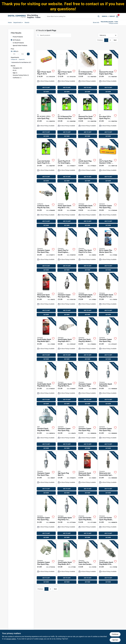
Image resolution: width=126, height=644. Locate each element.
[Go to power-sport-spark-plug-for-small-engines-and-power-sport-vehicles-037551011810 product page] (67, 206)
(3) (21, 75)
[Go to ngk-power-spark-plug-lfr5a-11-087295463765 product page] (67, 72)
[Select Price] (28, 54)
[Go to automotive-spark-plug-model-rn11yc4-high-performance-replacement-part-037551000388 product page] (108, 384)
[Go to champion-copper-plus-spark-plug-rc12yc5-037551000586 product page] (46, 518)
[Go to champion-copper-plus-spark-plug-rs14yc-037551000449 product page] (108, 429)
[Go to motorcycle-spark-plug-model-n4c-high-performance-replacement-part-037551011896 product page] (87, 473)
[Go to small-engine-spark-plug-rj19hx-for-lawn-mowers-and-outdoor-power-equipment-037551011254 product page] (67, 384)
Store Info (96, 23)
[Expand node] (11, 62)
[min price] (14, 54)
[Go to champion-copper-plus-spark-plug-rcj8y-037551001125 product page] (108, 340)
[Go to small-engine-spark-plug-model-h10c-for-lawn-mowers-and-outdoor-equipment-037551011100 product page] (108, 562)
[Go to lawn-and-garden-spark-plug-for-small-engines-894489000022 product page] (46, 161)
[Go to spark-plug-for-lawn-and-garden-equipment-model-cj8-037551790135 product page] (87, 562)
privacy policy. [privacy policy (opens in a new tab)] (11, 639)
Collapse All (14, 59)
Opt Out (115, 640)
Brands (27, 23)
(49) (17, 68)
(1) (17, 78)
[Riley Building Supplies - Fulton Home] (17, 16)
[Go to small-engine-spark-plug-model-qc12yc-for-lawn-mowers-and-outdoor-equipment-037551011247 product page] (46, 384)
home (10, 23)
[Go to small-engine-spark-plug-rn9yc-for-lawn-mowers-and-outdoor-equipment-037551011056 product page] (67, 518)
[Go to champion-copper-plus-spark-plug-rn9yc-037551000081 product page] (46, 473)
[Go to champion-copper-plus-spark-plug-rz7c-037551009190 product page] (46, 250)
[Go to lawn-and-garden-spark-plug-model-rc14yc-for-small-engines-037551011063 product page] (87, 518)
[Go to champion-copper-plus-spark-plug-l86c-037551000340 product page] (87, 384)
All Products (17, 40)
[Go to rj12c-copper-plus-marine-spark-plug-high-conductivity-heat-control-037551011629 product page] (108, 250)
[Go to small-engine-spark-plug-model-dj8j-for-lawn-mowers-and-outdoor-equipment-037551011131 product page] (87, 295)
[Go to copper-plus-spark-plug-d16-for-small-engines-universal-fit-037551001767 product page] (87, 250)
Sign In (104, 16)
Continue (115, 634)
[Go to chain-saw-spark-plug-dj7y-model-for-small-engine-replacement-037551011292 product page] (87, 340)
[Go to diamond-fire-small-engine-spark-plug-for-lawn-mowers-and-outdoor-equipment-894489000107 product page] (87, 72)
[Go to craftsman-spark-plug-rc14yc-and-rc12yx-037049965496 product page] (46, 206)
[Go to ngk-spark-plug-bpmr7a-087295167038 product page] (67, 473)
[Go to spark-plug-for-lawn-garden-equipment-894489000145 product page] (46, 117)
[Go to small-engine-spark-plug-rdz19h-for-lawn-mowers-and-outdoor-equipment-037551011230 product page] (87, 206)
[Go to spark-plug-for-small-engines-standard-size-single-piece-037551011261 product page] (67, 250)
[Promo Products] (12, 37)
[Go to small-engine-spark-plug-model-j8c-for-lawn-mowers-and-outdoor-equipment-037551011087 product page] (67, 562)
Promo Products (18, 37)
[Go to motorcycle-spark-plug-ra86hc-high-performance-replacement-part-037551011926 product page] (46, 295)
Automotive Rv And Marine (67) (22, 62)
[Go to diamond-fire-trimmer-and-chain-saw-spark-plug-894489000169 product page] (67, 117)
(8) (15, 70)
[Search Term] (73, 16)
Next (115, 40)
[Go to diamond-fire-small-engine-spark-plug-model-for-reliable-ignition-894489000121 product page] (108, 72)
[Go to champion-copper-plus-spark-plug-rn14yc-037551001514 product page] (87, 429)
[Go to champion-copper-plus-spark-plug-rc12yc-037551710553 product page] (46, 562)
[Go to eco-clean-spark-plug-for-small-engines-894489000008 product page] (108, 117)
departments (17, 23)
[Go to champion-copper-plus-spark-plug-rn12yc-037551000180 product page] (67, 429)
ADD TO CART (46, 88)
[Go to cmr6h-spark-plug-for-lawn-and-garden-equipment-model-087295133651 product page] (87, 161)
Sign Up (112, 16)
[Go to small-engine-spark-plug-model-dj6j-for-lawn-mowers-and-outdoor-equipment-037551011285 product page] (46, 340)
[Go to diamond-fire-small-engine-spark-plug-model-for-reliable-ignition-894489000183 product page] (87, 117)
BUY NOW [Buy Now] (46, 92)
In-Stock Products (18, 43)
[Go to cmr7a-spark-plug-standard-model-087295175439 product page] (108, 161)
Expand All (22, 59)
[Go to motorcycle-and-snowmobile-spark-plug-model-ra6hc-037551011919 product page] (108, 473)
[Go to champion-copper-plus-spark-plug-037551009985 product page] (108, 206)
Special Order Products (20, 46)
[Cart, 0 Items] (117, 16)
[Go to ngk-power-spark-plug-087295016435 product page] (46, 72)
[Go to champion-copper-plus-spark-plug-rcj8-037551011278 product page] (67, 295)
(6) (15, 73)
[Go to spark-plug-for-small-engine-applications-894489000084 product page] (67, 161)
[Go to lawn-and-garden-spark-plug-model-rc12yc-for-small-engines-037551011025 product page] (108, 518)
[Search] (99, 16)
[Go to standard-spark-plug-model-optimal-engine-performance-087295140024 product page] (46, 429)
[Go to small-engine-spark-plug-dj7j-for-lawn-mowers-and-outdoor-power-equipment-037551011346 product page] (108, 295)
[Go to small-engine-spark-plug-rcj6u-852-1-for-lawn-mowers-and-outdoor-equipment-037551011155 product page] (67, 340)
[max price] (23, 54)
